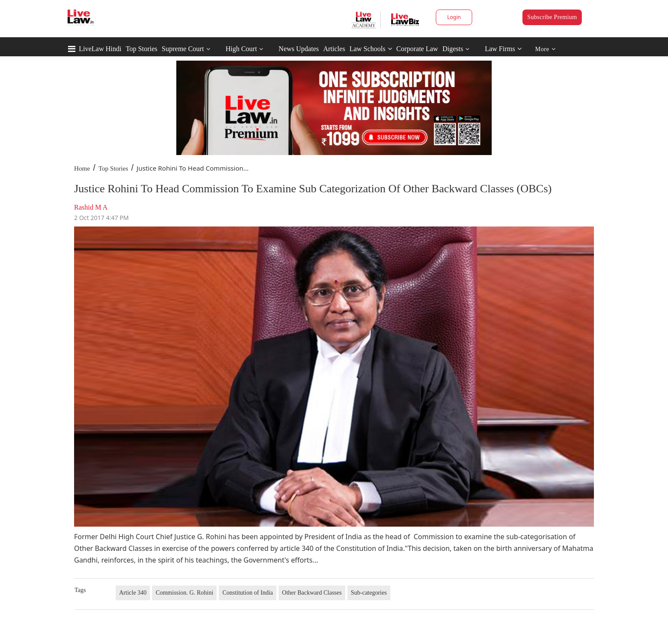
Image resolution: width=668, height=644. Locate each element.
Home (82, 168)
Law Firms (503, 49)
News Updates (299, 49)
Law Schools (371, 49)
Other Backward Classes (312, 593)
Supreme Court (183, 49)
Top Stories (141, 49)
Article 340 (133, 593)
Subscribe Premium (552, 17)
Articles (334, 49)
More (545, 49)
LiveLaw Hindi (100, 49)
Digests (453, 49)
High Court (241, 49)
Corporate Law (417, 49)
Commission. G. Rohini (184, 593)
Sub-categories (369, 593)
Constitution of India (248, 593)
